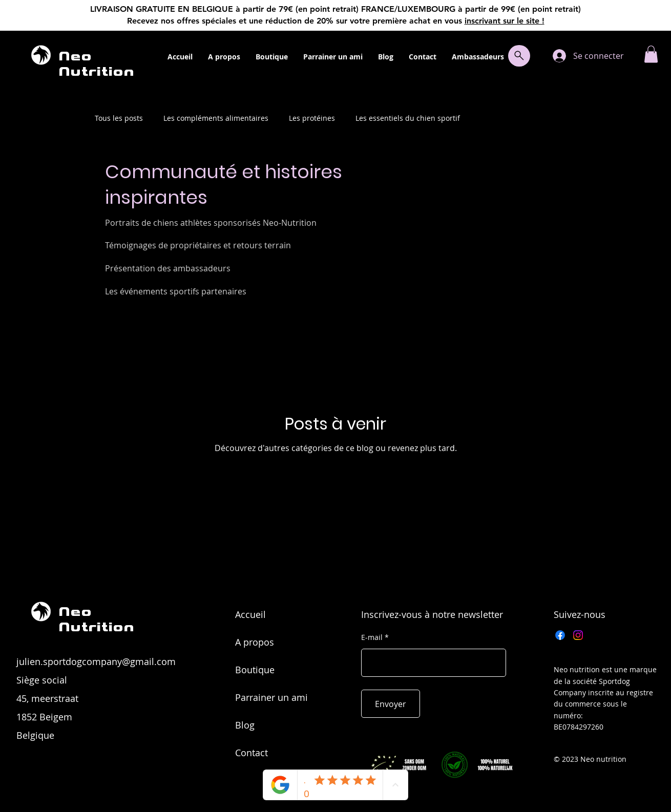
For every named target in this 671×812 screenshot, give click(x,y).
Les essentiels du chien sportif (408, 118)
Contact (251, 753)
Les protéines (312, 118)
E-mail (372, 637)
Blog (245, 725)
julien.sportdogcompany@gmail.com (96, 661)
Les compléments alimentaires (216, 118)
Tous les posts (119, 118)
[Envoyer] (391, 704)
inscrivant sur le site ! (505, 21)
